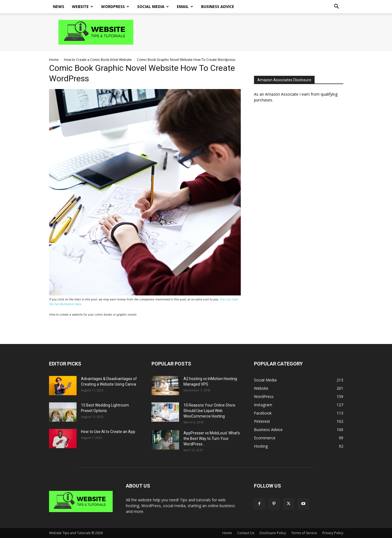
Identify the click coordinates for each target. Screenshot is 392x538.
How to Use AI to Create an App (108, 432)
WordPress (115, 6)
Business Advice (218, 6)
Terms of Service (304, 533)
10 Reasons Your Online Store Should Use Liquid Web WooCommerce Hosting (209, 411)
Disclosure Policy (273, 533)
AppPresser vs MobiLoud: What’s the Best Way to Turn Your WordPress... (212, 439)
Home (54, 60)
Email (185, 6)
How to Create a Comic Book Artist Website (98, 60)
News (59, 6)
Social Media (153, 6)
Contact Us (246, 533)
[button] (337, 7)
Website (83, 6)
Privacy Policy (333, 533)
